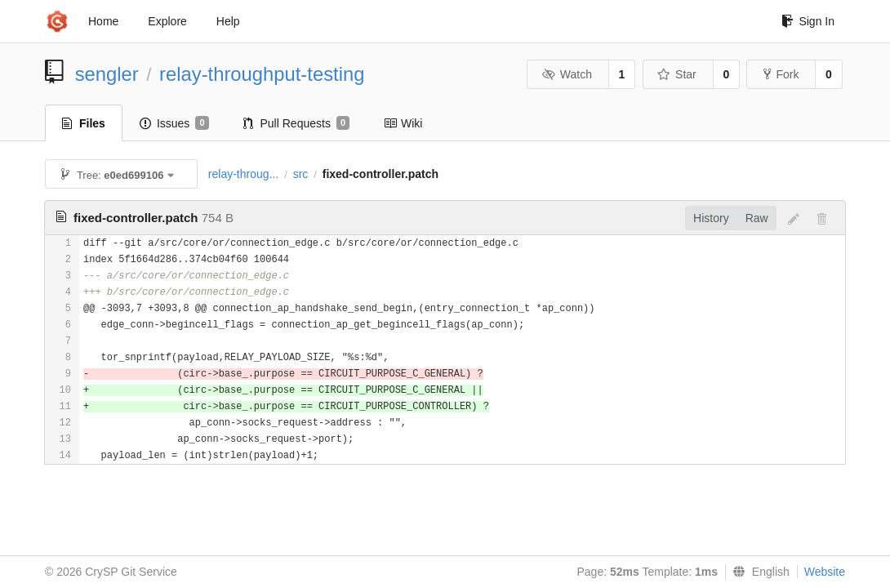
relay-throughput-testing (262, 74)
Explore (167, 21)
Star (677, 74)
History (711, 218)
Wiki (403, 123)
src (301, 174)
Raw (757, 218)
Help (228, 21)
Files (84, 123)
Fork (781, 74)
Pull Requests (297, 123)
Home (103, 21)
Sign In (808, 21)
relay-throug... (243, 174)
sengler (107, 74)
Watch (567, 74)
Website (825, 572)
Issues (174, 123)
